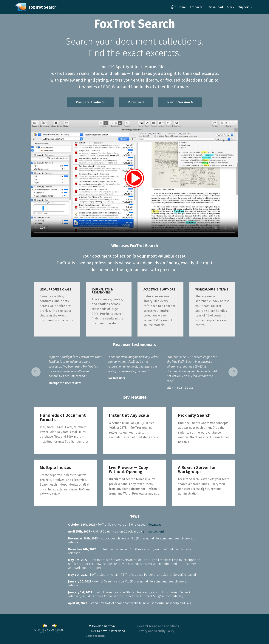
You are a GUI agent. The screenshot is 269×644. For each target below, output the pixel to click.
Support (244, 7)
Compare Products (90, 102)
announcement (153, 531)
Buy (229, 7)
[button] (36, 372)
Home (178, 7)
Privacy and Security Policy (156, 631)
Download (216, 7)
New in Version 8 (180, 102)
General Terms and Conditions (158, 626)
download (155, 525)
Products (196, 7)
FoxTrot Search (43, 7)
